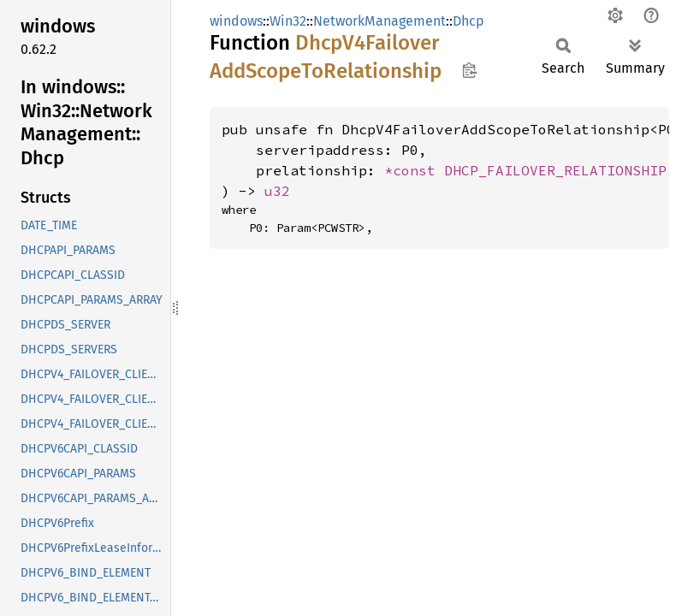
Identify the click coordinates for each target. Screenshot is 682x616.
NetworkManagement (380, 21)
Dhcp (469, 21)
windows (236, 21)
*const (414, 170)
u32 (277, 191)
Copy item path (469, 70)
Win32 (288, 21)
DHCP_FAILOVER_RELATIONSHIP (555, 170)
